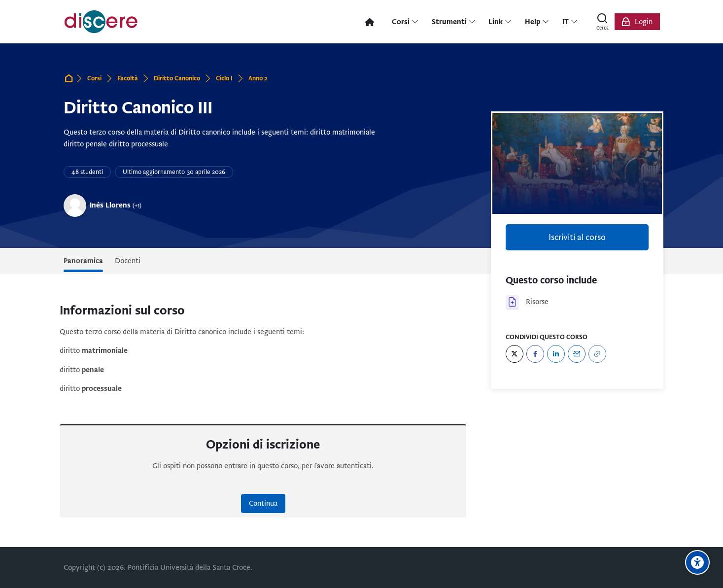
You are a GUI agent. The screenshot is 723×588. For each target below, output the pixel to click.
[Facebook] (535, 354)
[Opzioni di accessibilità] (697, 562)
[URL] (597, 354)
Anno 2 (258, 78)
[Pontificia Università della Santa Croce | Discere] (101, 22)
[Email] (577, 354)
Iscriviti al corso (577, 237)
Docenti (128, 261)
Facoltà (128, 78)
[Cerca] (603, 22)
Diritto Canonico (177, 78)
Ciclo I (224, 78)
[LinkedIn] (556, 354)
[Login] (637, 22)
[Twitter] (515, 354)
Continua (263, 503)
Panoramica (83, 261)
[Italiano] (570, 22)
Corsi (94, 78)
